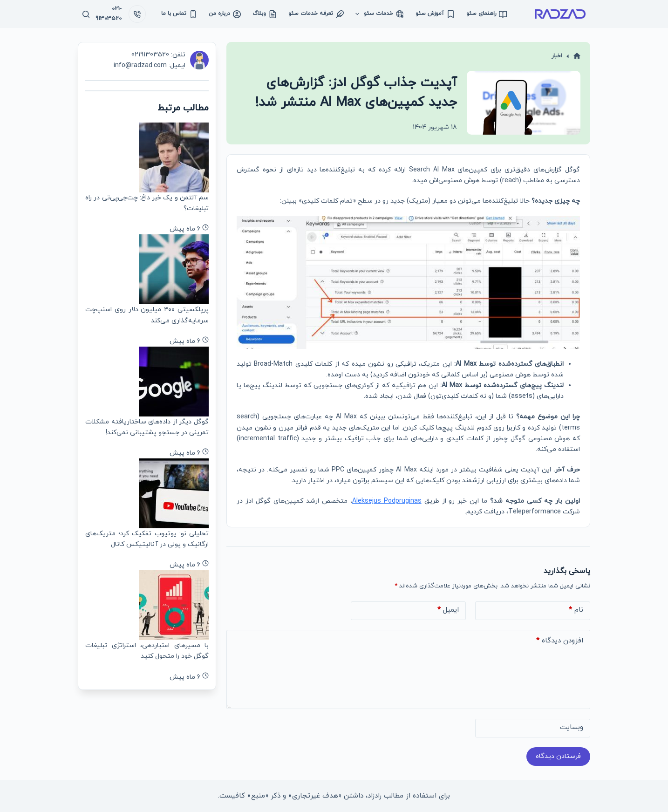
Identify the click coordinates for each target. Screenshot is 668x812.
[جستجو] (86, 14)
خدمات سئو (378, 14)
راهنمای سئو (487, 14)
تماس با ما (179, 14)
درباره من (225, 14)
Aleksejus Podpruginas (387, 501)
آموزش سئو (435, 14)
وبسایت (572, 727)
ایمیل (448, 611)
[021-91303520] (137, 14)
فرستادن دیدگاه (558, 756)
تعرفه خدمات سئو (316, 14)
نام (576, 611)
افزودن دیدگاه (560, 641)
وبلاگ (265, 14)
